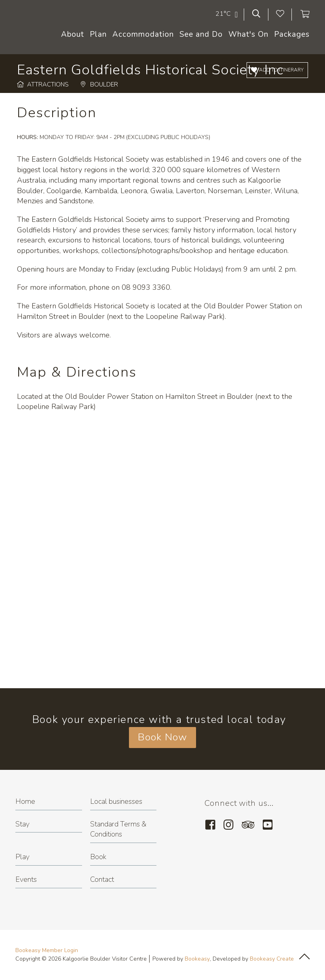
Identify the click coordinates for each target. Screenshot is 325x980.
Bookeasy (197, 959)
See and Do (201, 34)
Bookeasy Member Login (47, 950)
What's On (248, 34)
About (73, 34)
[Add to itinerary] (277, 70)
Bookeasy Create (272, 959)
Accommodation (143, 34)
